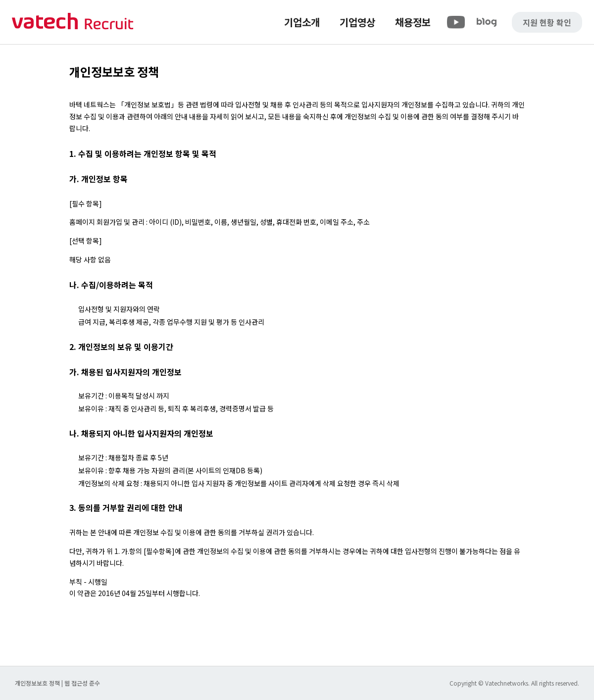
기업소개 (302, 22)
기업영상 (357, 22)
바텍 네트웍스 (73, 22)
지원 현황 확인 (547, 22)
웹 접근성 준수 (82, 683)
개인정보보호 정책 (38, 683)
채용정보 (413, 22)
